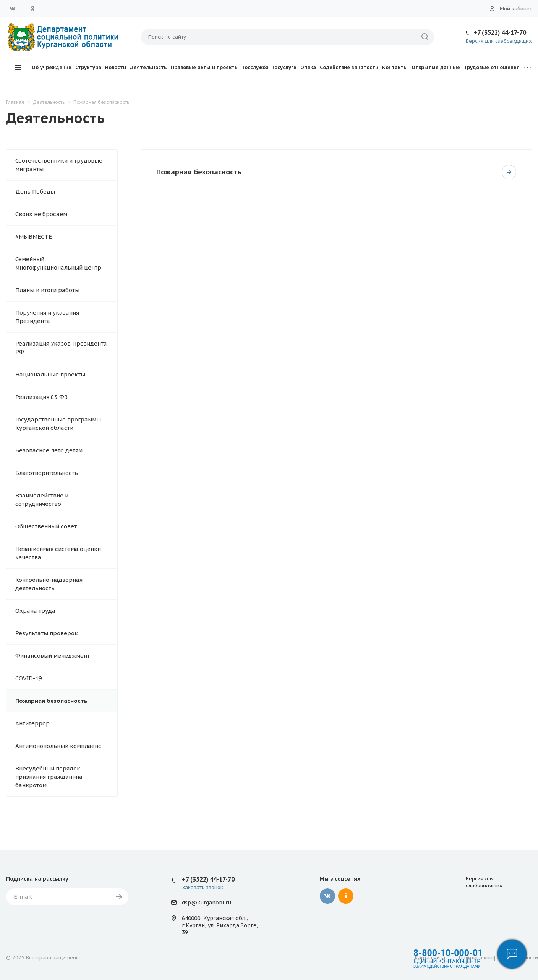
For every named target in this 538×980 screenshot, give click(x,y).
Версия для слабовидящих (499, 41)
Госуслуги (284, 67)
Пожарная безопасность (51, 701)
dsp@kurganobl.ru (207, 903)
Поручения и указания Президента (47, 317)
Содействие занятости (349, 67)
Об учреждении (52, 67)
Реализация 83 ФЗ (41, 397)
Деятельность (148, 67)
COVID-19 (29, 678)
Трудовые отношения (492, 67)
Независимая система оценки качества (58, 553)
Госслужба (256, 67)
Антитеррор (32, 723)
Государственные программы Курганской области (58, 424)
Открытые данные (436, 67)
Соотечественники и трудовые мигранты (59, 165)
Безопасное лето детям (49, 450)
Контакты (395, 67)
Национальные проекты (50, 374)
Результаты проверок (47, 633)
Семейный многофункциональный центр (58, 263)
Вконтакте (13, 8)
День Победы (35, 191)
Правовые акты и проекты (205, 67)
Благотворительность (47, 473)
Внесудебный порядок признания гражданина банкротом (49, 777)
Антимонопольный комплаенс (58, 746)
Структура (88, 67)
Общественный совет (46, 526)
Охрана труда (35, 611)
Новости (116, 67)
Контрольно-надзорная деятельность (49, 584)
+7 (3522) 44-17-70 (500, 32)
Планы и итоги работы (47, 290)
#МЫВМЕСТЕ (34, 237)
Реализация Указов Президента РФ (61, 348)
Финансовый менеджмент (53, 656)
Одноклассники (32, 8)
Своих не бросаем (41, 214)
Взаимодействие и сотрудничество (42, 500)
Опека (308, 67)
